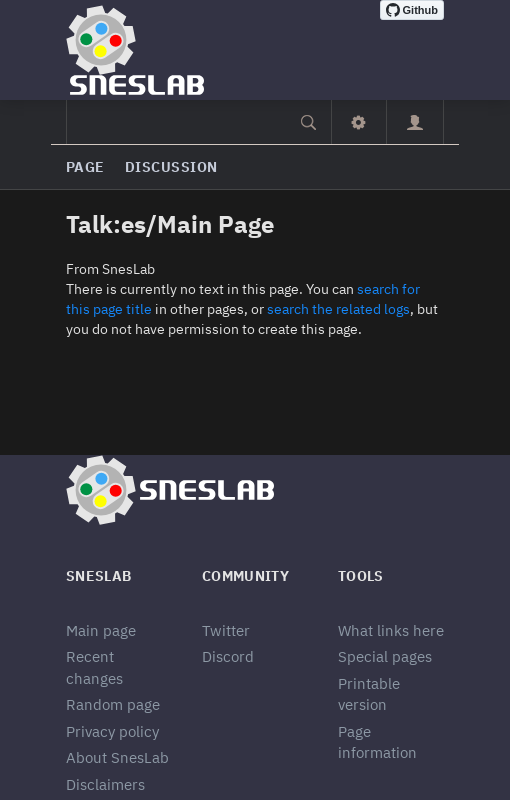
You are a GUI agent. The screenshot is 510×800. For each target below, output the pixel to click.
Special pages (385, 656)
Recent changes (94, 667)
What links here (391, 630)
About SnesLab (117, 757)
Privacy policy (112, 731)
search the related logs (338, 309)
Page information (377, 742)
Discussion (171, 167)
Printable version (369, 694)
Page (85, 167)
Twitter (226, 630)
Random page (113, 704)
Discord (228, 656)
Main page (101, 630)
